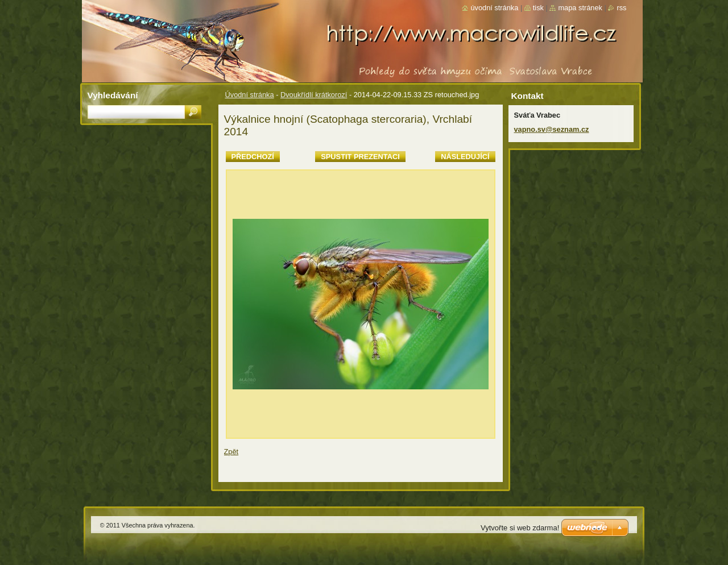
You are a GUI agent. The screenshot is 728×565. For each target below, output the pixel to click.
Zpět (231, 452)
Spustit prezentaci (360, 157)
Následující (465, 157)
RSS (621, 8)
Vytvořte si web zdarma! (520, 528)
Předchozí (253, 157)
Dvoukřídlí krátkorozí (314, 95)
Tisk (538, 8)
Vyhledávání (113, 95)
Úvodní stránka (250, 95)
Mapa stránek (580, 8)
